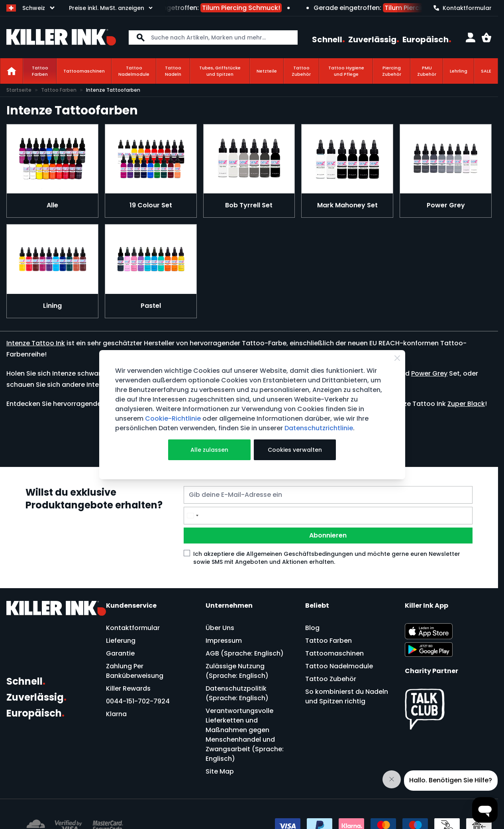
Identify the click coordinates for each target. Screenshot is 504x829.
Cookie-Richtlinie (173, 418)
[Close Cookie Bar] (397, 358)
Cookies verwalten (295, 450)
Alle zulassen (209, 450)
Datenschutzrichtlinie (319, 428)
